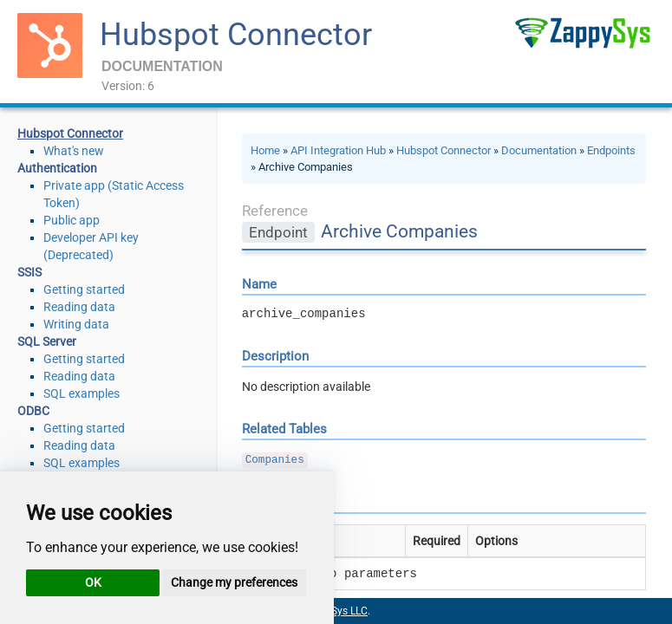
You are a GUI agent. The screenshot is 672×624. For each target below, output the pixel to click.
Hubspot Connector (236, 35)
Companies (275, 460)
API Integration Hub (338, 150)
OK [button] (93, 582)
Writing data (76, 324)
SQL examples (82, 393)
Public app (72, 220)
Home (265, 150)
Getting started (84, 289)
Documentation (539, 150)
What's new (74, 151)
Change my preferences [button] (234, 582)
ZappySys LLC (335, 611)
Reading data (79, 307)
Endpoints (611, 150)
